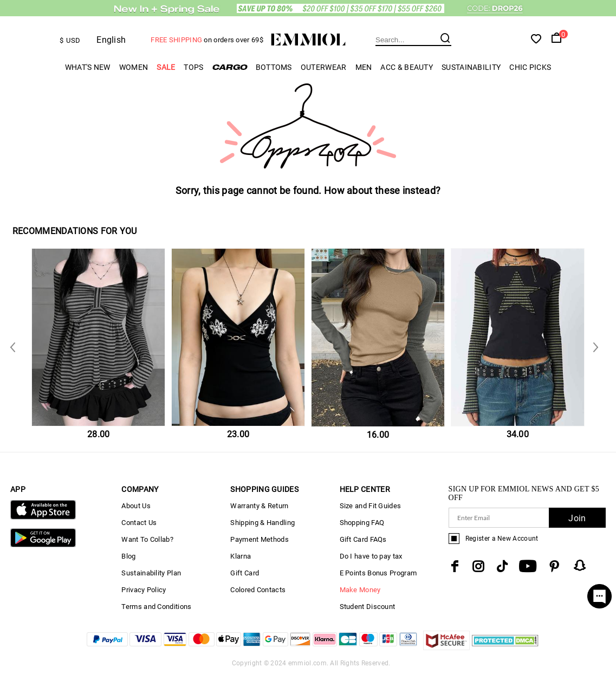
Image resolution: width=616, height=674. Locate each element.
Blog (128, 556)
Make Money (360, 590)
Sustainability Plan (151, 573)
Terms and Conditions (156, 607)
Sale (166, 67)
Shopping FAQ (362, 523)
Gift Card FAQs (363, 539)
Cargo (230, 67)
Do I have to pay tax (371, 556)
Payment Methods (260, 539)
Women (134, 67)
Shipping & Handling (262, 523)
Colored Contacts (258, 590)
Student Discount (368, 607)
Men (364, 67)
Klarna (241, 556)
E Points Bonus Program (378, 573)
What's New (88, 67)
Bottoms (274, 67)
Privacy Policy (144, 590)
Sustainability (471, 67)
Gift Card (245, 573)
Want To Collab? (147, 539)
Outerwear (324, 67)
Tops (193, 67)
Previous (593, 346)
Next (15, 346)
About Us (136, 506)
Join (577, 518)
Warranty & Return (259, 506)
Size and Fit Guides (371, 506)
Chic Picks (530, 67)
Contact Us (139, 523)
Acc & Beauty (407, 67)
